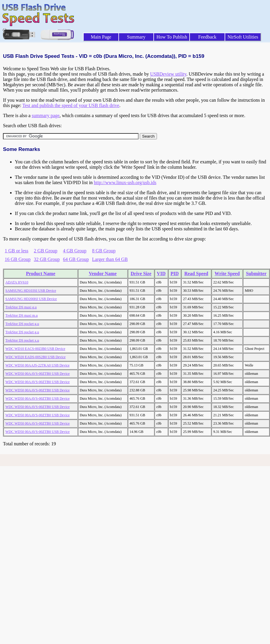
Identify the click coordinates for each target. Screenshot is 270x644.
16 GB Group (18, 259)
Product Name (40, 274)
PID (175, 274)
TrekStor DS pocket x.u (22, 340)
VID (161, 274)
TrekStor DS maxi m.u (22, 315)
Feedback (207, 37)
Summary (136, 37)
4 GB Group (75, 251)
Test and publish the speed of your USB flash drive (71, 105)
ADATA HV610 (17, 282)
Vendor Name (103, 274)
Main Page (101, 37)
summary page (46, 115)
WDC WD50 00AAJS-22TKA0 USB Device (37, 365)
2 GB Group (46, 251)
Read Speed (196, 274)
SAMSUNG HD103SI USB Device (31, 291)
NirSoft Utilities (243, 37)
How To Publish (172, 37)
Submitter (256, 274)
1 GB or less (17, 251)
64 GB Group (76, 259)
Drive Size (141, 274)
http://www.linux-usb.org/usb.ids (125, 182)
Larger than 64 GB (110, 259)
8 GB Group (104, 251)
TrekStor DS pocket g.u (22, 324)
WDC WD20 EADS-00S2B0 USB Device (35, 357)
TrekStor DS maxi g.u (21, 307)
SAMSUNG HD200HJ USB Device (31, 299)
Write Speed (227, 274)
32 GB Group (47, 259)
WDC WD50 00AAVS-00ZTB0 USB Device (38, 374)
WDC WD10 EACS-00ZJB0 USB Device (35, 349)
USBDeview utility (168, 74)
